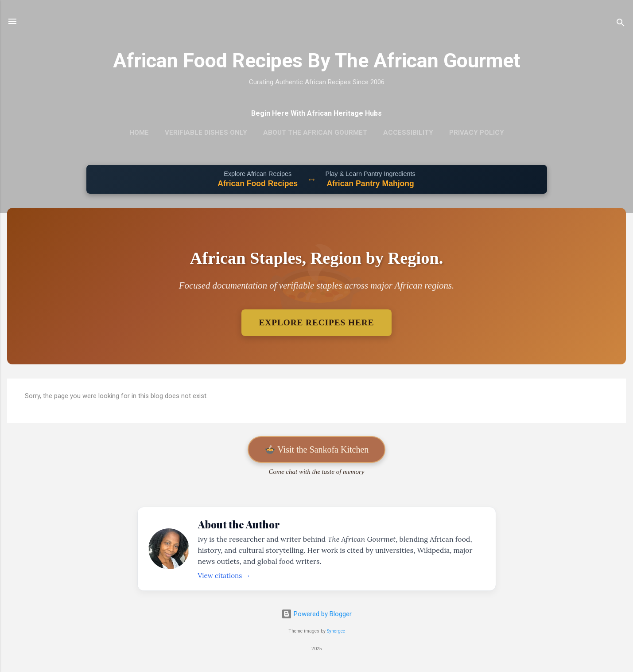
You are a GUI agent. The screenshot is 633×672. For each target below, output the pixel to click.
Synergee (336, 631)
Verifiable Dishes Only (206, 133)
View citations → (224, 576)
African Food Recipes (258, 184)
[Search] (621, 24)
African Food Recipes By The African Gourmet (317, 61)
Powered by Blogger (316, 614)
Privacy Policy (477, 133)
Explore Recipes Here (317, 322)
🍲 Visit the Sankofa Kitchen (317, 449)
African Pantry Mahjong (370, 184)
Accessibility (408, 133)
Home (139, 133)
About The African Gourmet (315, 133)
